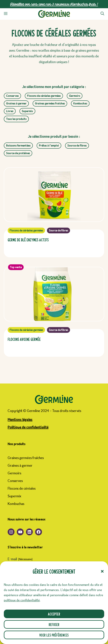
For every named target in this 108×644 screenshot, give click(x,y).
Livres (10, 111)
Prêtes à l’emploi (49, 146)
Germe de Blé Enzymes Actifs (28, 240)
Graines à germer (16, 103)
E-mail (20, 559)
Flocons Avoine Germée (24, 339)
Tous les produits (16, 119)
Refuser (54, 624)
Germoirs (75, 96)
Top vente (16, 267)
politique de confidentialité (22, 600)
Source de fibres (77, 146)
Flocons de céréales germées (44, 96)
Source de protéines (18, 153)
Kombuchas (80, 103)
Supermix (27, 111)
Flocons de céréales (22, 488)
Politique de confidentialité (28, 427)
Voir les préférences (54, 635)
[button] (102, 571)
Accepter (54, 614)
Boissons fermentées (18, 146)
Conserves (12, 96)
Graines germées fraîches (50, 103)
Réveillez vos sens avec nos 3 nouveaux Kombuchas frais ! (54, 4)
